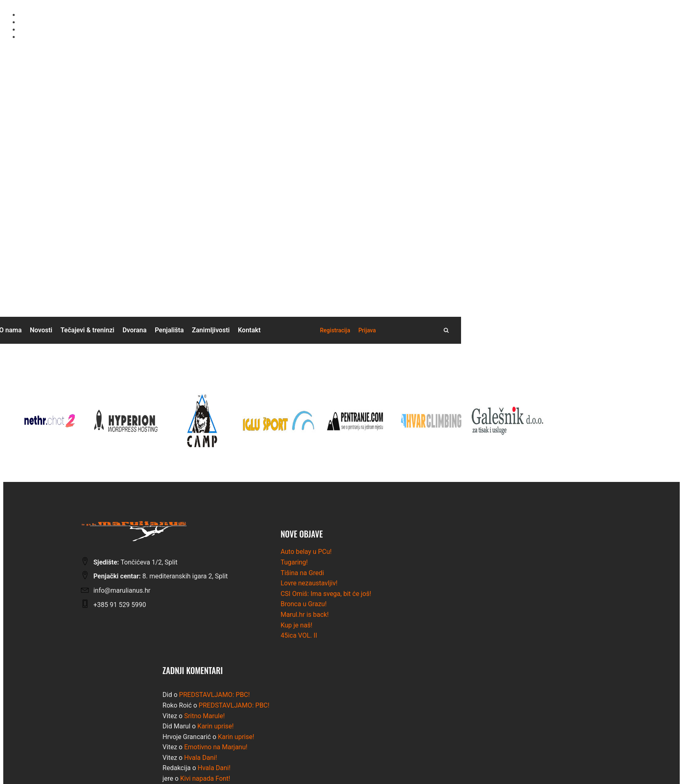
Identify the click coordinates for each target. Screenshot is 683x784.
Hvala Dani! (200, 758)
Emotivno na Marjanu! (216, 747)
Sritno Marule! (204, 716)
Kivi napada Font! (205, 778)
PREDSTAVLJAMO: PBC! (214, 695)
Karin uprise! (216, 726)
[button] (335, 330)
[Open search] (446, 330)
